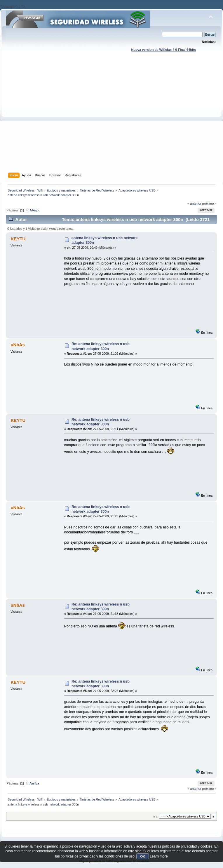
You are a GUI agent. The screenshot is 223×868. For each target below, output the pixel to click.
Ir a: (156, 816)
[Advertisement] (55, 118)
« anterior (194, 203)
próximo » (209, 203)
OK (143, 856)
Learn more (159, 856)
